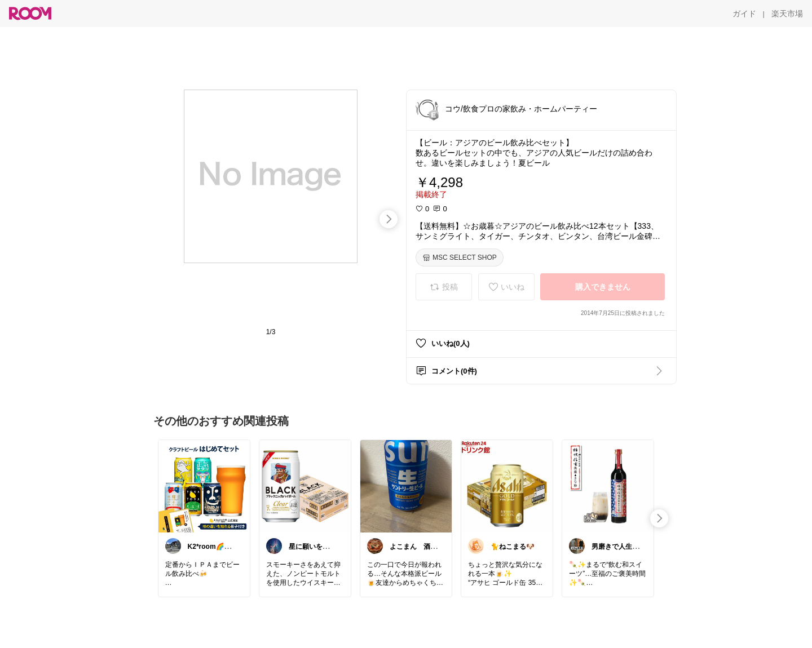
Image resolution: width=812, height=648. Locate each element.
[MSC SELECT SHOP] (460, 258)
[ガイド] (744, 14)
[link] (204, 486)
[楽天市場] (787, 14)
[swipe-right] (389, 219)
